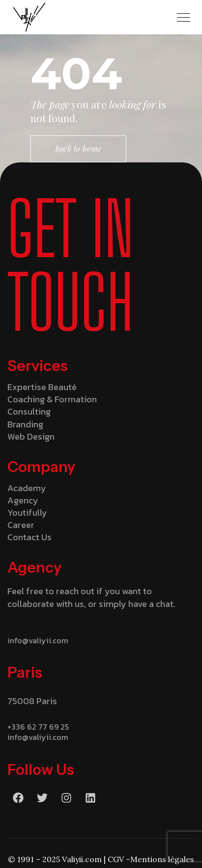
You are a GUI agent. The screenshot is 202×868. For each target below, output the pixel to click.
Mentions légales (162, 859)
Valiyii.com (82, 859)
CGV (116, 859)
